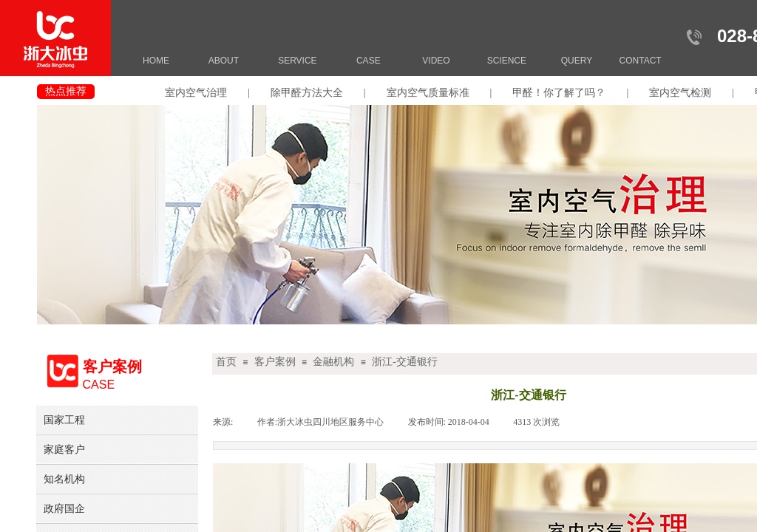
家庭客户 (64, 449)
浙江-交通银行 (405, 362)
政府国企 (64, 508)
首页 (226, 362)
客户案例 (275, 362)
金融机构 (333, 362)
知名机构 (64, 479)
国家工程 (64, 420)
